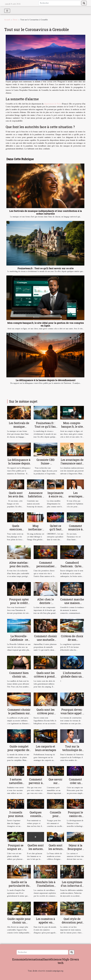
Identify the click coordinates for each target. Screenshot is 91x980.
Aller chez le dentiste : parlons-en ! (45, 603)
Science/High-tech (61, 961)
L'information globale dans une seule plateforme (72, 676)
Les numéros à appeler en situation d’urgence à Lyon (46, 924)
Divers (15, 20)
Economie (19, 959)
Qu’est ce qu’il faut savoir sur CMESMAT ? (55, 531)
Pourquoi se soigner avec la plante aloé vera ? (16, 851)
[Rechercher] (60, 3)
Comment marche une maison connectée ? (72, 603)
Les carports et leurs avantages (46, 748)
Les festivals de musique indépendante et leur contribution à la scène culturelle (45, 212)
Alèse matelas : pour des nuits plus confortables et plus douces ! (19, 568)
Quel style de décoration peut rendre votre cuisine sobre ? (72, 924)
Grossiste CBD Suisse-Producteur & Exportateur (45, 465)
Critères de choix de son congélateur (72, 640)
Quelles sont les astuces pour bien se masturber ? (36, 851)
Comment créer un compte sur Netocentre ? (75, 785)
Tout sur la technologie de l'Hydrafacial (72, 750)
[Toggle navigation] (7, 11)
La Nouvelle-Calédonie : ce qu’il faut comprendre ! (19, 641)
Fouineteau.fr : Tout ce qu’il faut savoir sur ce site (46, 268)
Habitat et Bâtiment (45, 974)
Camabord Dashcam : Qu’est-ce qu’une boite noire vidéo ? (72, 568)
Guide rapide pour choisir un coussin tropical (19, 922)
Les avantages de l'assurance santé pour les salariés (72, 463)
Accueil (7, 20)
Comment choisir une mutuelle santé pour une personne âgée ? (46, 641)
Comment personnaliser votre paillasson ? (45, 566)
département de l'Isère (53, 104)
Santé (47, 959)
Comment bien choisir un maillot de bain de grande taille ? (19, 678)
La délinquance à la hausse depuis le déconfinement (46, 380)
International (34, 959)
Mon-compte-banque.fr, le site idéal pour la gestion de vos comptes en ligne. (46, 324)
